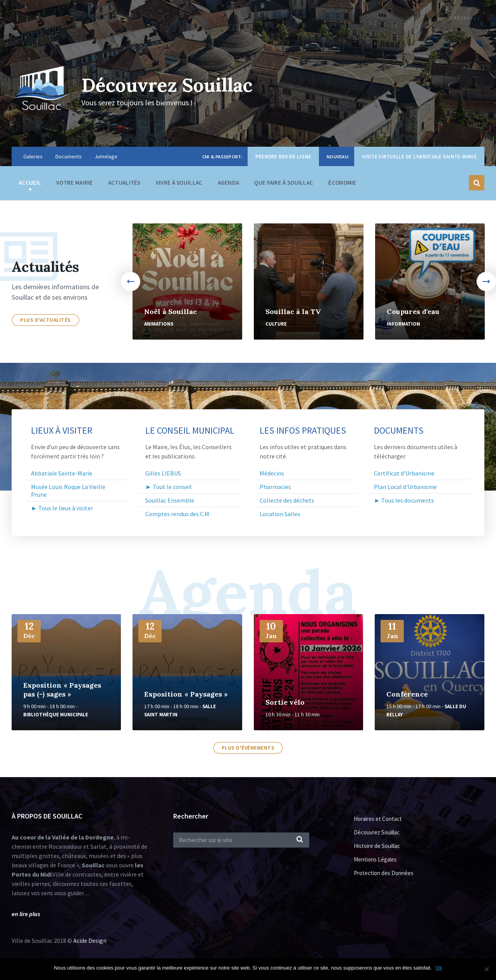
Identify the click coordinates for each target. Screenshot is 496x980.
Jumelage (106, 156)
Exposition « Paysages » (186, 694)
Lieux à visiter (62, 431)
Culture (276, 324)
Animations (159, 324)
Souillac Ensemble (170, 500)
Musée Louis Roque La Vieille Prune (68, 491)
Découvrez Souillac (167, 85)
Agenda (229, 183)
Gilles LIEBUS (163, 473)
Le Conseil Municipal (190, 431)
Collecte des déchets (287, 500)
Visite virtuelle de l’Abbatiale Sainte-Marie (419, 157)
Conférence (407, 694)
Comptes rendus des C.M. (178, 514)
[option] (187, 281)
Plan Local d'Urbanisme (405, 487)
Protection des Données (384, 873)
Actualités (124, 183)
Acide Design (90, 941)
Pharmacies (275, 487)
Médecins (272, 473)
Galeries (33, 156)
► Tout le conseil (169, 487)
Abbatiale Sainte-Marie (62, 473)
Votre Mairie (75, 185)
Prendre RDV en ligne (283, 157)
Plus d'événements (248, 748)
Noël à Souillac (170, 312)
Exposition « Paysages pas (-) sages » (62, 690)
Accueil (30, 183)
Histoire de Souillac (377, 846)
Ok (439, 968)
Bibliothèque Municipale (56, 715)
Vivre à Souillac (179, 185)
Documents (69, 156)
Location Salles (280, 514)
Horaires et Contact (378, 819)
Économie (342, 185)
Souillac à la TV (293, 312)
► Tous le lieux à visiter (62, 508)
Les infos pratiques (303, 431)
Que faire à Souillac (284, 185)
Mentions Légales (375, 859)
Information (403, 324)
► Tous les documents (404, 500)
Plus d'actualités (46, 320)
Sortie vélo (285, 702)
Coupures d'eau (413, 312)
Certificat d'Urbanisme (404, 473)
